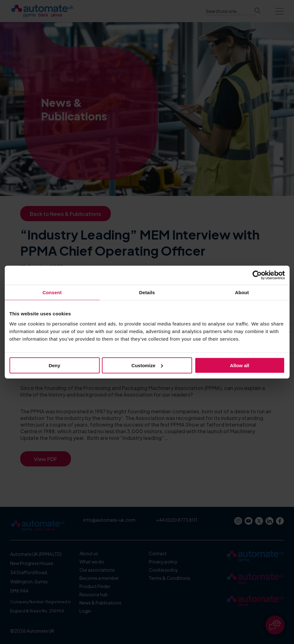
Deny (55, 365)
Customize (147, 365)
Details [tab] (147, 292)
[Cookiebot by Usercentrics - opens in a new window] (257, 275)
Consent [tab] (52, 292)
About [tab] (242, 292)
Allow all (240, 365)
